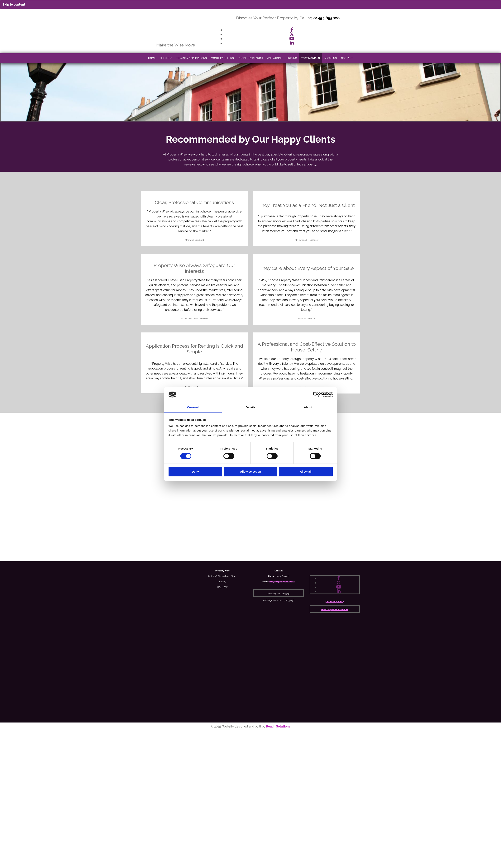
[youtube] (292, 38)
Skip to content (14, 5)
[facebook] (292, 30)
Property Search (250, 58)
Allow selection (250, 472)
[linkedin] (292, 43)
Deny (195, 472)
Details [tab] (250, 407)
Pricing (292, 58)
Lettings (166, 58)
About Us (330, 58)
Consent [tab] (193, 407)
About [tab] (308, 407)
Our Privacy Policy (335, 601)
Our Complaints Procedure (335, 610)
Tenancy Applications (192, 58)
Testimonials (310, 58)
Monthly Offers (222, 58)
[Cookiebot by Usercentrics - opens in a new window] (316, 394)
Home (152, 58)
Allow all (306, 472)
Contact (347, 58)
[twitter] (292, 34)
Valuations (275, 58)
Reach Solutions (278, 726)
